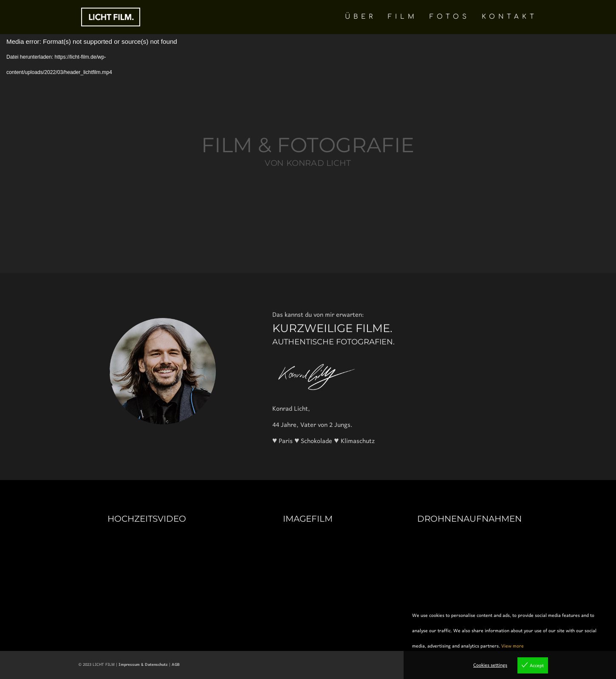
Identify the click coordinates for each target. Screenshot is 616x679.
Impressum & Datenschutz (143, 665)
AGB (176, 665)
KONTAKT (510, 17)
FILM (403, 17)
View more (513, 646)
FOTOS (450, 17)
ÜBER (360, 17)
